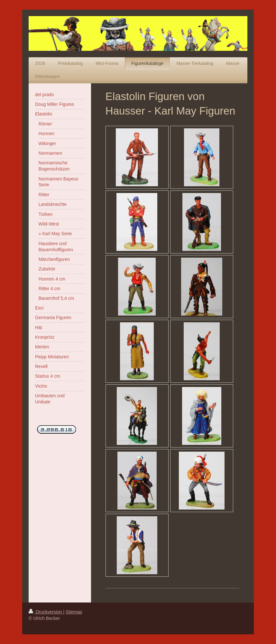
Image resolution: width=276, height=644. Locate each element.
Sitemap (74, 612)
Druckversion (46, 612)
